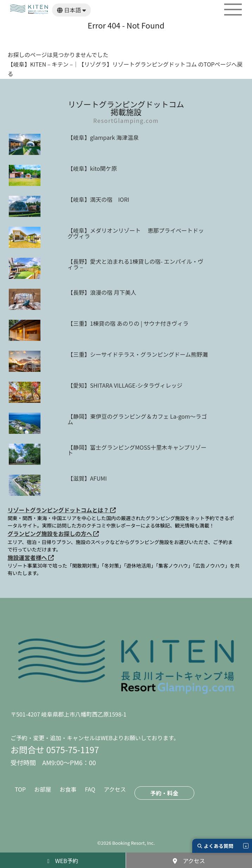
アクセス (115, 789)
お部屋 (43, 789)
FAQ (90, 789)
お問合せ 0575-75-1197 (55, 750)
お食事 (68, 789)
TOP (20, 789)
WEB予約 (63, 861)
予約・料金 (164, 793)
